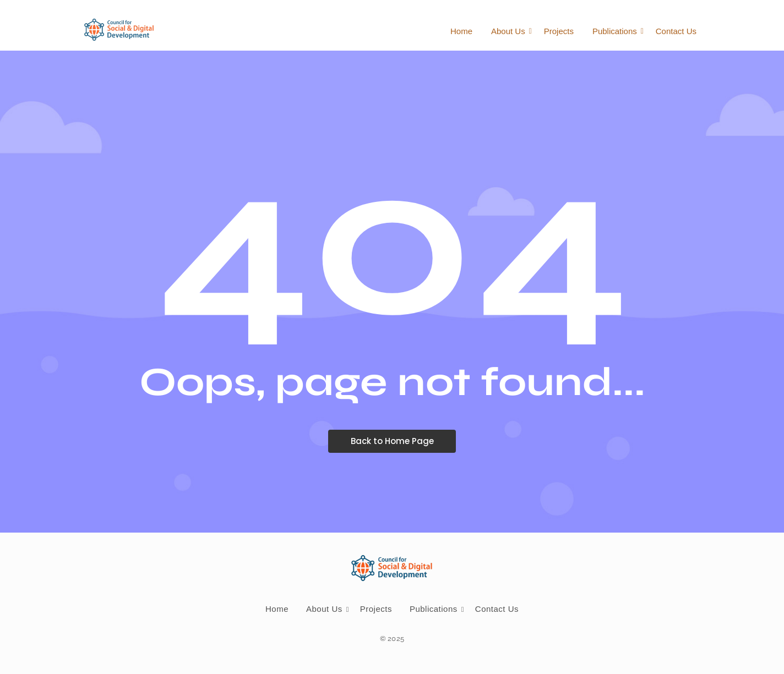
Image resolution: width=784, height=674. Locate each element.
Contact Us (676, 31)
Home (461, 31)
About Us (510, 31)
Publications (617, 31)
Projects (559, 31)
